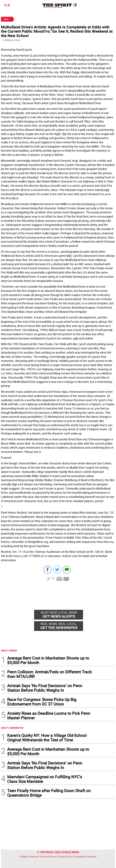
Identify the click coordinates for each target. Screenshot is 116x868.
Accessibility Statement (85, 857)
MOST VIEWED (9, 650)
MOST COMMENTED (12, 728)
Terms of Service (48, 857)
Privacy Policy (65, 857)
